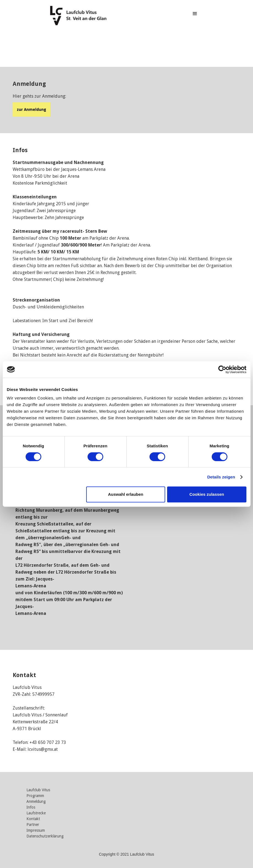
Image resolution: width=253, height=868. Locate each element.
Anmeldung (36, 802)
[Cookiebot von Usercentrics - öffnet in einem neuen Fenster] (222, 369)
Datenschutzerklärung (45, 836)
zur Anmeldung (32, 109)
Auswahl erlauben (126, 494)
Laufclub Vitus (38, 790)
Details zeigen (221, 477)
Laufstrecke (36, 813)
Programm (35, 796)
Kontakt (33, 819)
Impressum (36, 830)
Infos (31, 807)
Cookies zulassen (207, 494)
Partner (33, 825)
